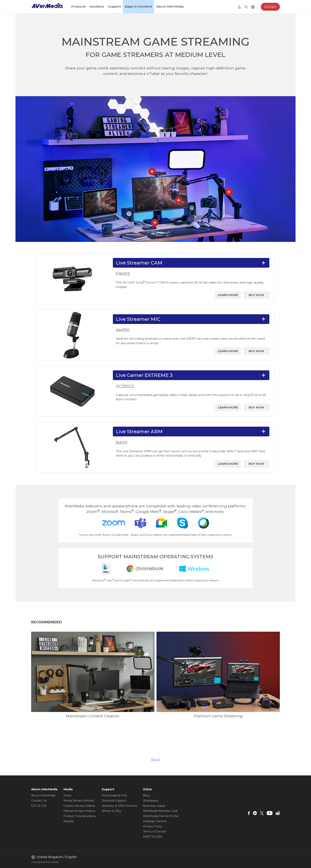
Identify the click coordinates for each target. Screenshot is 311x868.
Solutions (97, 6)
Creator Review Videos (79, 806)
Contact (270, 7)
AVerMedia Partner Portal (161, 816)
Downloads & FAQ (114, 795)
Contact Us (39, 801)
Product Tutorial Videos (80, 816)
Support (114, 6)
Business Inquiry (154, 806)
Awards (69, 821)
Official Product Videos (79, 811)
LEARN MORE (228, 295)
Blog (146, 795)
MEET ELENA (153, 837)
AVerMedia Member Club (160, 811)
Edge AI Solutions (138, 6)
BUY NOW (256, 295)
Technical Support (114, 801)
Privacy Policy (153, 826)
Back (156, 760)
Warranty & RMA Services (119, 806)
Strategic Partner (155, 821)
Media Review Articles (79, 801)
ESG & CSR (39, 806)
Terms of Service (155, 832)
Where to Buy (112, 811)
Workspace (151, 801)
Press (67, 795)
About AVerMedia (170, 6)
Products (78, 6)
